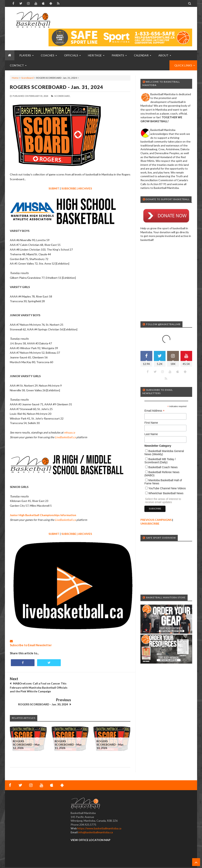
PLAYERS (25, 55)
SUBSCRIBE (69, 188)
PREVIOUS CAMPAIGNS (156, 504)
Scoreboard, (62, 96)
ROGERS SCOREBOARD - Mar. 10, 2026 (110, 731)
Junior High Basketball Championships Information (43, 515)
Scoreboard (27, 78)
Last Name (151, 418)
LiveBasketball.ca (65, 437)
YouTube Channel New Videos (167, 473)
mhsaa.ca (69, 432)
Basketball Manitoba (20, 857)
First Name (151, 407)
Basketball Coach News (163, 451)
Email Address (154, 395)
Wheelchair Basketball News (166, 477)
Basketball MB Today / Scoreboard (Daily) (160, 445)
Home (15, 78)
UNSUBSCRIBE (150, 508)
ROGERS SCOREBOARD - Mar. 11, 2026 (68, 731)
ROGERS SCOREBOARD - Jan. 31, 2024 (57, 87)
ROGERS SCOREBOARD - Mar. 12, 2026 (27, 731)
